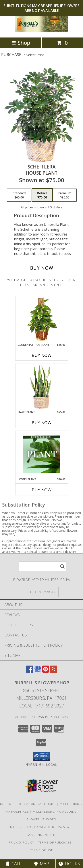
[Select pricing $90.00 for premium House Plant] (65, 195)
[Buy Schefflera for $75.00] (42, 268)
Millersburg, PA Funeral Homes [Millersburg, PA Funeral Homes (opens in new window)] (28, 804)
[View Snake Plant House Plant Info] (41, 387)
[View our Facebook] (30, 671)
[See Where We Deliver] (42, 592)
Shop (21, 43)
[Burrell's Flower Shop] (42, 31)
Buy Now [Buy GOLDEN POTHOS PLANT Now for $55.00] (42, 355)
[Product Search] (42, 566)
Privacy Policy (22, 842)
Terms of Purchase (55, 842)
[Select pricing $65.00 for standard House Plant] (19, 195)
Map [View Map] (42, 864)
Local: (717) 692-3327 (42, 706)
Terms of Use (42, 850)
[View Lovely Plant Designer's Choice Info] (41, 454)
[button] (41, 756)
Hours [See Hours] (69, 864)
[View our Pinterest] (46, 671)
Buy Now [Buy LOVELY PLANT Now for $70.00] (42, 490)
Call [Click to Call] (14, 864)
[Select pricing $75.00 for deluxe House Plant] (42, 195)
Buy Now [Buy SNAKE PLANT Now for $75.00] (42, 423)
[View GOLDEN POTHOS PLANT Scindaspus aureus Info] (41, 320)
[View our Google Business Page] (38, 671)
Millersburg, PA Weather (32, 827)
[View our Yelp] (54, 671)
